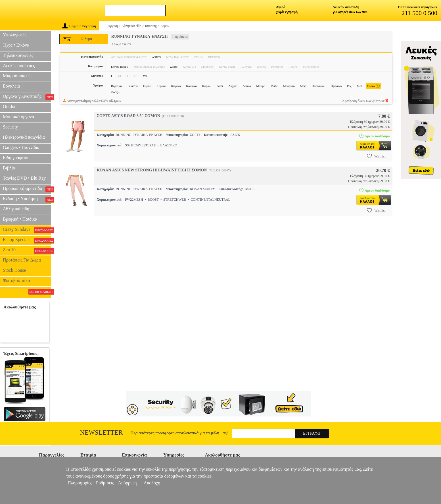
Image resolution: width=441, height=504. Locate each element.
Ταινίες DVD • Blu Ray (24, 178)
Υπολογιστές (15, 35)
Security (10, 127)
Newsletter (102, 433)
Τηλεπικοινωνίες (18, 55)
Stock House (14, 270)
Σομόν (373, 86)
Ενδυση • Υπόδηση (27, 199)
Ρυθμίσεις (105, 483)
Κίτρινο (176, 86)
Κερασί (161, 86)
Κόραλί (207, 86)
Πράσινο (336, 86)
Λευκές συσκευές (19, 66)
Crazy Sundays (27, 230)
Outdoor (10, 106)
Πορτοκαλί (319, 86)
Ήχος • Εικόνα (16, 45)
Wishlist (376, 156)
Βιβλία (9, 168)
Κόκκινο (191, 86)
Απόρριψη (127, 483)
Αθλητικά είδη (16, 209)
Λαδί (220, 86)
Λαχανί (233, 86)
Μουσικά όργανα (18, 117)
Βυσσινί (133, 86)
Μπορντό (289, 86)
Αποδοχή (152, 483)
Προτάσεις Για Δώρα (22, 260)
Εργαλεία (11, 86)
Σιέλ (360, 86)
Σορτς (174, 67)
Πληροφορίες (80, 483)
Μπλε (274, 86)
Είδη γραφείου (16, 158)
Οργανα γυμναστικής (27, 97)
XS (145, 76)
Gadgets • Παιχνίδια (21, 147)
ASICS (156, 57)
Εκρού (147, 86)
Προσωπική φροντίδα (27, 189)
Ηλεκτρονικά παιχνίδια (24, 137)
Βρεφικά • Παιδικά (20, 219)
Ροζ (349, 86)
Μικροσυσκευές (18, 76)
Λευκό (247, 86)
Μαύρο (261, 86)
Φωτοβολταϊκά (16, 280)
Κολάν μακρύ (120, 67)
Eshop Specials (27, 240)
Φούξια (116, 92)
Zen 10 (27, 250)
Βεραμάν (117, 86)
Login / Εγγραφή (79, 26)
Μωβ (303, 86)
